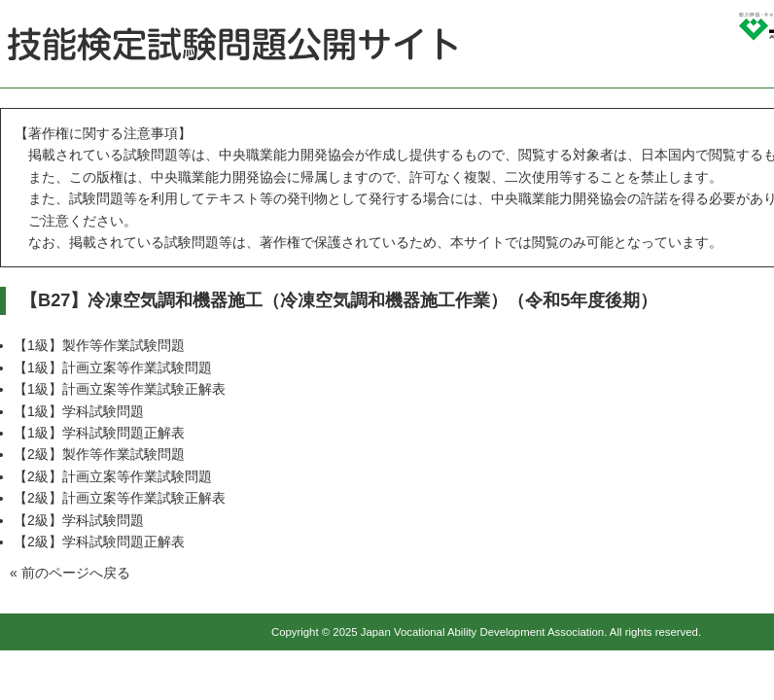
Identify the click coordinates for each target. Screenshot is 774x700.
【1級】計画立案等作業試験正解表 (120, 389)
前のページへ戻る (76, 573)
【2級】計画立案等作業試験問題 (113, 476)
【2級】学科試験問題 (79, 520)
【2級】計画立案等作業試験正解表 (120, 498)
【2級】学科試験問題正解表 (99, 542)
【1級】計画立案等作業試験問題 (113, 367)
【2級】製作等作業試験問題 (99, 454)
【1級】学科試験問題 (79, 411)
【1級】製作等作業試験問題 (99, 345)
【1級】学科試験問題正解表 (99, 433)
